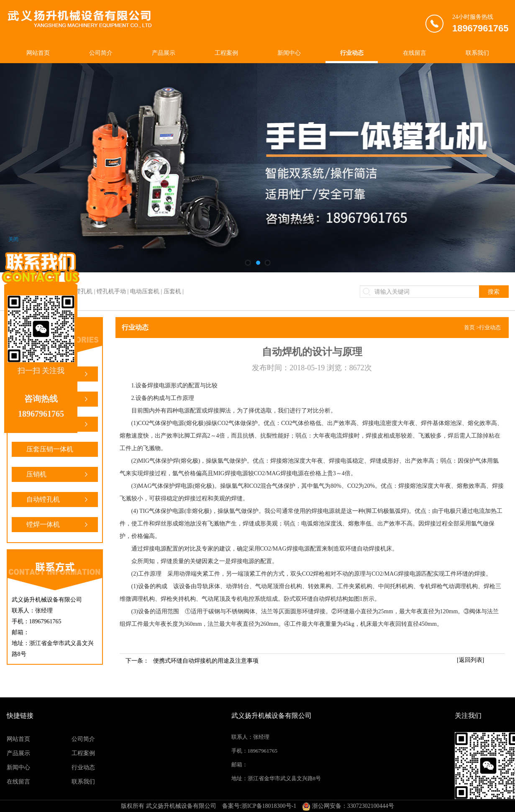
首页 (469, 327)
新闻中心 (289, 53)
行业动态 (352, 53)
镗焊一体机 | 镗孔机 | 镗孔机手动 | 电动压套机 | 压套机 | (113, 291)
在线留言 (415, 53)
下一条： (192, 661)
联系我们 (477, 53)
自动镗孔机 (58, 499)
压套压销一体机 (58, 451)
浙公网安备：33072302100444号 (348, 806)
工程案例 (226, 53)
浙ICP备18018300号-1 (269, 806)
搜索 (494, 292)
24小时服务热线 (480, 25)
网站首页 (38, 53)
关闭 (13, 239)
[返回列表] (470, 660)
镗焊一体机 (58, 525)
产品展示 (164, 53)
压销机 (58, 474)
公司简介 (101, 53)
